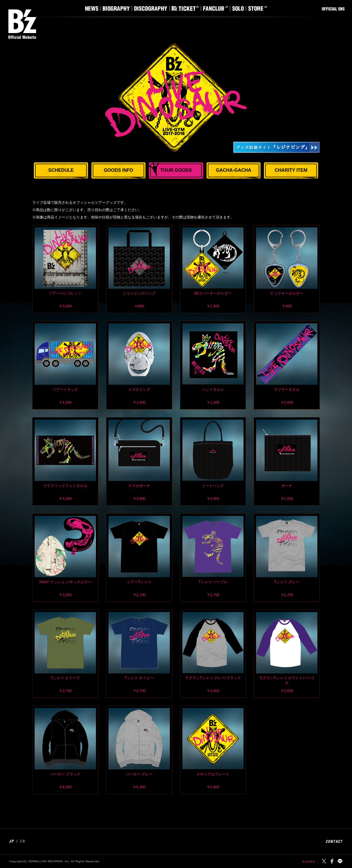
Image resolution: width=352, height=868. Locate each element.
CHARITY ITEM (291, 170)
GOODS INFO (118, 170)
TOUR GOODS (176, 170)
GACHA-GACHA (233, 170)
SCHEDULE (61, 170)
